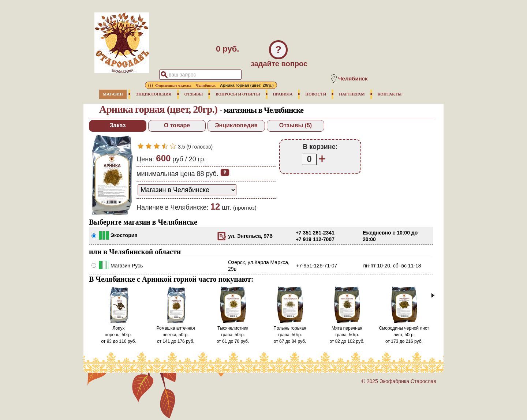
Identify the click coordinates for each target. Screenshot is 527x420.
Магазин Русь (127, 266)
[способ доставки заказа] (187, 190)
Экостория (124, 235)
